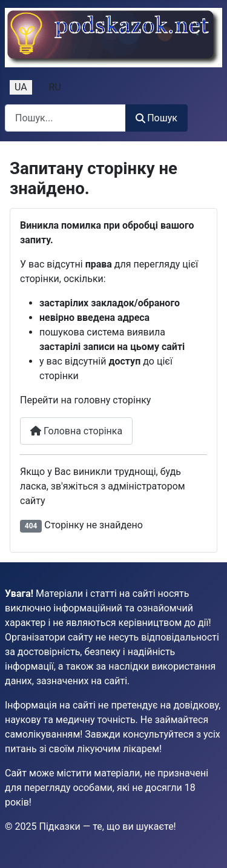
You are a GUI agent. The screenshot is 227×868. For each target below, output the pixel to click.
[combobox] (65, 118)
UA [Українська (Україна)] (21, 87)
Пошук (156, 118)
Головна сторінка (76, 431)
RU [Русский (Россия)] (55, 87)
